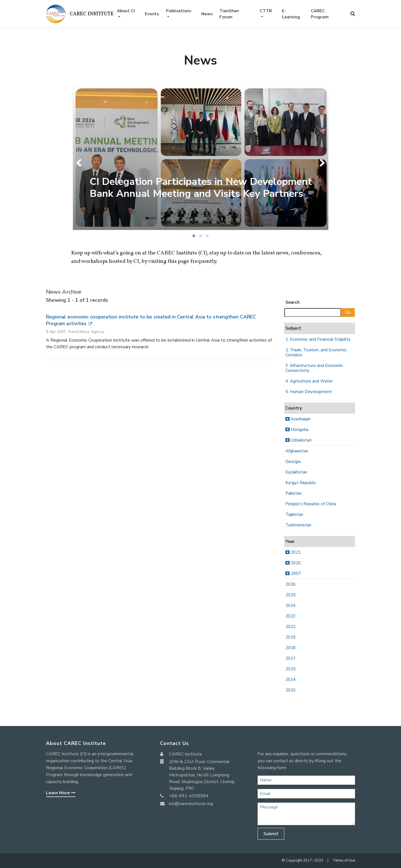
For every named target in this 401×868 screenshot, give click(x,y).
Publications (179, 11)
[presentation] (80, 163)
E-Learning (291, 14)
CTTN (266, 11)
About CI (126, 11)
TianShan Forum (229, 14)
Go (348, 312)
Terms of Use (344, 860)
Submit (271, 834)
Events (152, 14)
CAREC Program (320, 14)
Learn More (61, 793)
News (207, 14)
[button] (194, 236)
